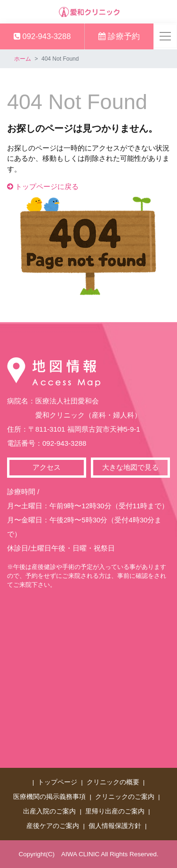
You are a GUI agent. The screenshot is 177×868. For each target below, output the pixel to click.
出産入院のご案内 (49, 811)
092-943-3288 (42, 36)
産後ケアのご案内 (53, 826)
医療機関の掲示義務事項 (49, 797)
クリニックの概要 (113, 782)
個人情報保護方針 (115, 826)
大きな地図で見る (130, 467)
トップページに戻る (43, 186)
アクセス (47, 467)
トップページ (57, 782)
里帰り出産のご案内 (115, 811)
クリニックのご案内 (125, 797)
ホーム (23, 59)
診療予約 (119, 36)
